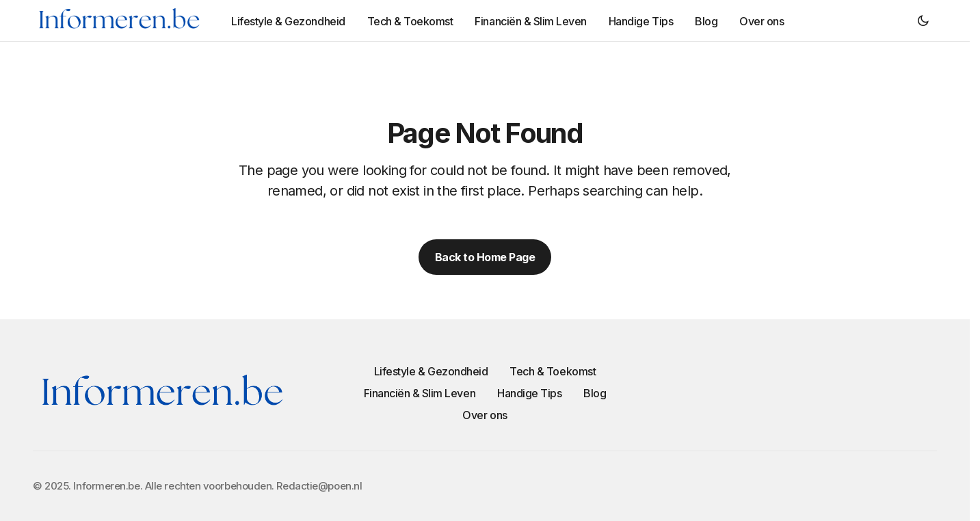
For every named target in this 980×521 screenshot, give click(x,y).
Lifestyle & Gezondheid (431, 371)
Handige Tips (529, 393)
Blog (595, 393)
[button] (923, 21)
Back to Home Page (485, 257)
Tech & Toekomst (553, 371)
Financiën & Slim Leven (420, 393)
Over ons (485, 415)
